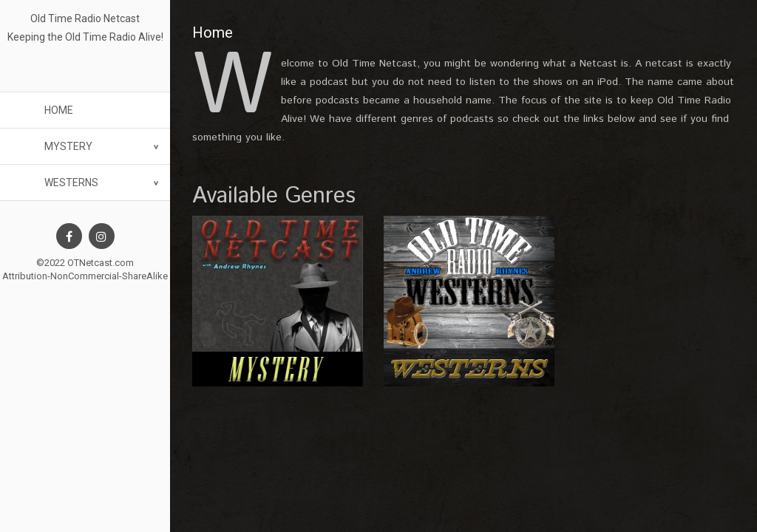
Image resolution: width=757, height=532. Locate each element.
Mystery (68, 146)
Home (59, 110)
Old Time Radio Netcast (85, 18)
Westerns (71, 183)
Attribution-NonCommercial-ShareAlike (85, 276)
